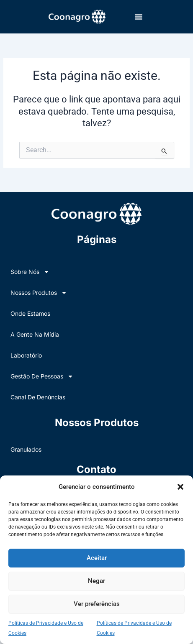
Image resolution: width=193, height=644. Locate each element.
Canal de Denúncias (38, 397)
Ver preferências (97, 604)
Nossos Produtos (39, 293)
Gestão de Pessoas (42, 376)
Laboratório (26, 355)
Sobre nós (30, 272)
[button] (180, 487)
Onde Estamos (30, 313)
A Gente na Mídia (35, 334)
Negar (96, 581)
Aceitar (97, 558)
